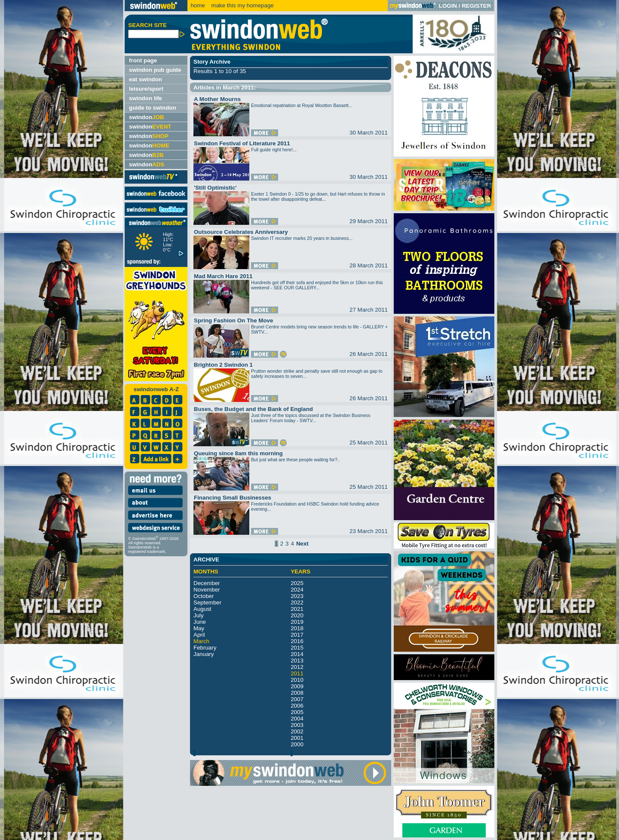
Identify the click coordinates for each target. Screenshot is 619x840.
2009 (297, 686)
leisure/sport (146, 89)
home (198, 5)
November (207, 590)
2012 (297, 667)
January (204, 654)
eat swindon (146, 79)
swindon (146, 117)
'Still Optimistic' (215, 188)
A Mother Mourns (217, 99)
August (202, 609)
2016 (297, 641)
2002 (297, 731)
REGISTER (476, 6)
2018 (297, 628)
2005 (297, 712)
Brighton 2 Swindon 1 (223, 365)
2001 (297, 738)
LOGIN (448, 6)
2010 (297, 680)
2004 (297, 719)
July (199, 615)
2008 (297, 693)
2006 (297, 706)
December (207, 583)
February (205, 648)
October (204, 596)
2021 (297, 609)
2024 (297, 590)
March (201, 641)
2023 (297, 596)
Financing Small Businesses (233, 498)
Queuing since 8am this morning (238, 453)
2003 (297, 725)
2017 (297, 635)
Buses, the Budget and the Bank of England (253, 409)
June (200, 622)
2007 (297, 699)
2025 (297, 583)
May (199, 628)
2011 (297, 673)
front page (143, 60)
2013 (297, 661)
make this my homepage (242, 5)
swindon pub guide (155, 70)
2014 (297, 654)
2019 (297, 622)
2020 (297, 615)
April (199, 635)
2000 (297, 744)
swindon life (146, 98)
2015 (297, 648)
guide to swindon (153, 108)
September (207, 602)
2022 (297, 602)
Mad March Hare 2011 (223, 276)
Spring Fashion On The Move (233, 320)
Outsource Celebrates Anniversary (241, 232)
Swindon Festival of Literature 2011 (242, 143)
